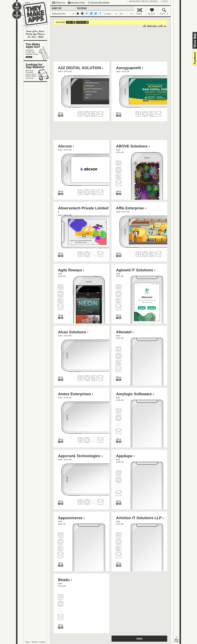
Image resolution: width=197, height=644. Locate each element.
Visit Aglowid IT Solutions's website (119, 294)
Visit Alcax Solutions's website (87, 378)
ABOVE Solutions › (133, 146)
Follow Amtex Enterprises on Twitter (94, 440)
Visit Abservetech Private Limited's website (87, 254)
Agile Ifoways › (71, 270)
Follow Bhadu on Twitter (61, 610)
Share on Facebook (195, 38)
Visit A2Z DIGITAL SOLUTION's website (87, 114)
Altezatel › (125, 332)
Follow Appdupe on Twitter (119, 487)
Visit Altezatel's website (119, 356)
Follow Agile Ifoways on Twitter (61, 301)
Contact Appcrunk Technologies (100, 502)
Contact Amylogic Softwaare (119, 431)
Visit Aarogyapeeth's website (145, 114)
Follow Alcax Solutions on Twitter (94, 378)
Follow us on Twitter (59, 3)
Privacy (35, 642)
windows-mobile (96, 13)
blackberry (87, 13)
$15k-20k (80, 22)
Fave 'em (80, 114)
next (139, 639)
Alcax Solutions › (73, 332)
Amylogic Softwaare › (135, 394)
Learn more (40, 37)
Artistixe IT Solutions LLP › (140, 518)
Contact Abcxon (100, 192)
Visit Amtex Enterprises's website (87, 440)
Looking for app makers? (37, 71)
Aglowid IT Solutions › (136, 270)
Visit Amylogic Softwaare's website (119, 418)
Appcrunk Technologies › (80, 456)
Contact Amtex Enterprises (100, 440)
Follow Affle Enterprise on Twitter (152, 254)
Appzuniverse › (71, 518)
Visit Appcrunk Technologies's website (87, 502)
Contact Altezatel (119, 369)
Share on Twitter (195, 35)
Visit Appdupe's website (119, 480)
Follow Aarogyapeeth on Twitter (152, 114)
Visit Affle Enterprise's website (145, 254)
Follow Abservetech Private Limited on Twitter (94, 254)
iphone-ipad (78, 13)
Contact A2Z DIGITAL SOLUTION (100, 114)
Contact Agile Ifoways (61, 307)
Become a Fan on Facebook (76, 3)
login (165, 1)
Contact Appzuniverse (61, 555)
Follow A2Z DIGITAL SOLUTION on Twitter (94, 114)
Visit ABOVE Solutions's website (119, 170)
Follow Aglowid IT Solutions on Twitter (119, 301)
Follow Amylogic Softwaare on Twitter (119, 425)
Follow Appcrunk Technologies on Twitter (94, 502)
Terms (27, 642)
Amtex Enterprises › (76, 394)
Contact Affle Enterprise (158, 254)
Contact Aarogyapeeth (158, 114)
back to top (176, 640)
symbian (100, 13)
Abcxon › (66, 146)
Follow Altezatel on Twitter (119, 363)
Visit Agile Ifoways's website (61, 294)
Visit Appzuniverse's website (61, 542)
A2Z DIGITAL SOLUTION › (81, 68)
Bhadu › (65, 580)
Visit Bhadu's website (61, 604)
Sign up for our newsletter (99, 3)
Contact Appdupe (119, 493)
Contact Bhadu (61, 617)
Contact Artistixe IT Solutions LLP (119, 555)
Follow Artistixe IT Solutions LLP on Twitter (119, 549)
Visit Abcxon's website (87, 192)
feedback (194, 58)
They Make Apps (33, 15)
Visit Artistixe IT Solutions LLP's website (119, 542)
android (82, 13)
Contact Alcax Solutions (100, 378)
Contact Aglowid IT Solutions (119, 307)
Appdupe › (125, 456)
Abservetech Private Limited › (83, 210)
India (69, 22)
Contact (43, 642)
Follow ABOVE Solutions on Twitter (119, 177)
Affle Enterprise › (131, 208)
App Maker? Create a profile (143, 1)
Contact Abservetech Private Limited (100, 254)
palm (91, 13)
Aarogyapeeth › (130, 68)
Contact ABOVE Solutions (119, 184)
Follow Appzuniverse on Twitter (61, 549)
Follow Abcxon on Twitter (94, 192)
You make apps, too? (37, 51)
